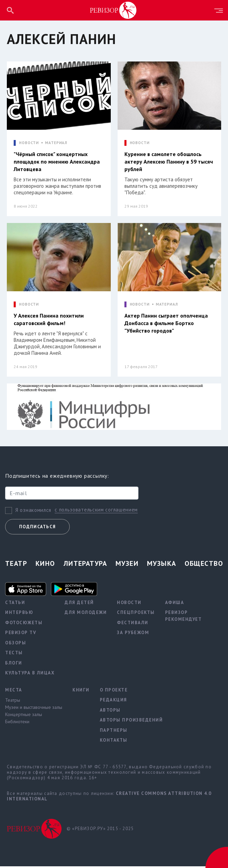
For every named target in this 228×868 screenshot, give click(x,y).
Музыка (162, 565)
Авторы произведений (131, 721)
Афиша (175, 604)
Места (14, 691)
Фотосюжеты (24, 624)
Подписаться (37, 528)
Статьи (15, 604)
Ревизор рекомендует (184, 617)
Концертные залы (24, 716)
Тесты (14, 654)
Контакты (114, 741)
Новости (129, 604)
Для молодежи (86, 614)
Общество (204, 565)
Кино (45, 565)
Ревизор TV (21, 634)
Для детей (79, 604)
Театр (16, 565)
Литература (85, 565)
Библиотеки (17, 723)
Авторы (110, 711)
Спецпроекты (136, 614)
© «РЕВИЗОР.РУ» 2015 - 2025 (100, 830)
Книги (81, 691)
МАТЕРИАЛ (56, 143)
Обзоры (16, 644)
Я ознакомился (33, 512)
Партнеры (114, 732)
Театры (13, 701)
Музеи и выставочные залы (34, 709)
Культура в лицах (30, 674)
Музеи (127, 565)
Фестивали (133, 624)
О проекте (114, 691)
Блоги (14, 664)
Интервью (19, 614)
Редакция (113, 701)
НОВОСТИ (29, 143)
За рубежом (133, 634)
